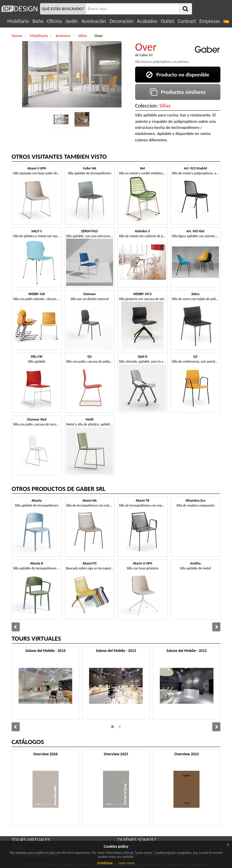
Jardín (71, 21)
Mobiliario (18, 21)
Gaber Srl (146, 55)
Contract (187, 21)
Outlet (168, 21)
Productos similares (178, 92)
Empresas (210, 21)
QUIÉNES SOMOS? (137, 840)
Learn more (126, 863)
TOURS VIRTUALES (31, 840)
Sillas (165, 106)
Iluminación (94, 21)
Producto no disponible (178, 75)
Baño (38, 21)
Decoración (122, 21)
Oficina (54, 21)
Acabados (147, 21)
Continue (105, 863)
